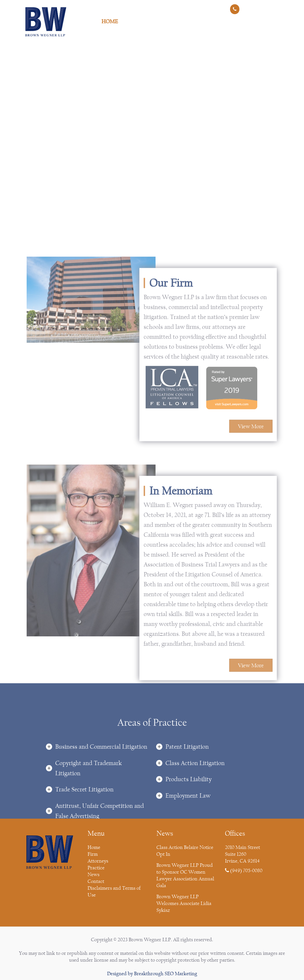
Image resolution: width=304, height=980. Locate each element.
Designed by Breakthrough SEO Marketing (152, 974)
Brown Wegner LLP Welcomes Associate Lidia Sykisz (184, 903)
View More (251, 530)
